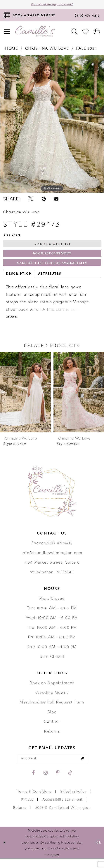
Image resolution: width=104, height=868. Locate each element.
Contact (52, 729)
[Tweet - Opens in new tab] (31, 201)
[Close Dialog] (5, 852)
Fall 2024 (87, 50)
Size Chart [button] (14, 237)
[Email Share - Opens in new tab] (56, 201)
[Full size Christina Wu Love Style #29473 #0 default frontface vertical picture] (52, 126)
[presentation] (25, 400)
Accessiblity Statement (62, 809)
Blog (52, 719)
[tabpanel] (52, 126)
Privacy (27, 809)
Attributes (50, 280)
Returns (52, 739)
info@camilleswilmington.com (52, 560)
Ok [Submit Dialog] (98, 852)
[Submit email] (88, 767)
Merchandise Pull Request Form (52, 710)
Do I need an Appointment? (52, 5)
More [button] (12, 324)
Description (19, 280)
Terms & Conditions (34, 801)
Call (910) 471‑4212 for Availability (52, 269)
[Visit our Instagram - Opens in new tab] (46, 782)
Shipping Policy (73, 801)
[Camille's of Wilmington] (35, 33)
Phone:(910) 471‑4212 (52, 551)
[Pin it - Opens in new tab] (44, 201)
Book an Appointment (52, 690)
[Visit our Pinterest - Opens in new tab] (58, 782)
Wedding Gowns (52, 700)
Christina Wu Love (47, 50)
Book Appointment (52, 258)
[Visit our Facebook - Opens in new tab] (33, 782)
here (56, 864)
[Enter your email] (52, 767)
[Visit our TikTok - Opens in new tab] (70, 782)
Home (12, 50)
